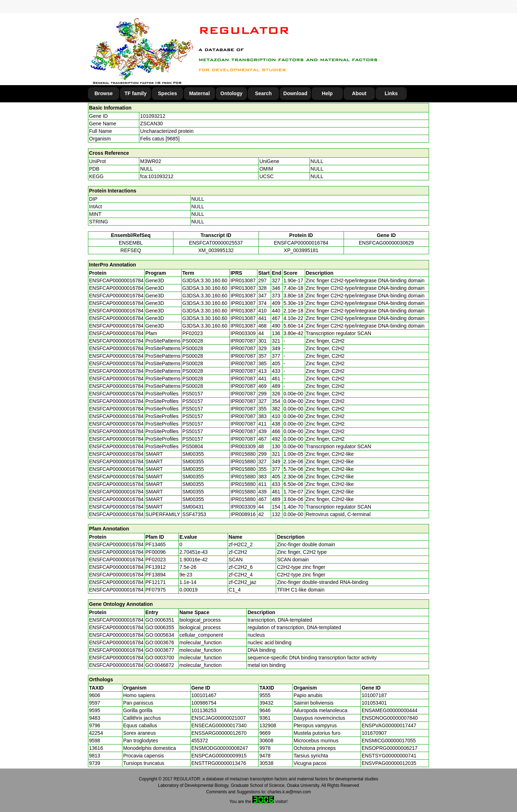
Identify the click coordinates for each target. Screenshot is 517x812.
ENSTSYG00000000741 (389, 756)
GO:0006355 (160, 627)
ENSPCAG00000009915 (219, 756)
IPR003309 (243, 333)
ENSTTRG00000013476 (219, 763)
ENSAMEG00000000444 (390, 710)
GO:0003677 (160, 650)
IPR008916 (243, 514)
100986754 (204, 703)
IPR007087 (243, 341)
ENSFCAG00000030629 (386, 243)
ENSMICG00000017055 (389, 741)
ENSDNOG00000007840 (390, 718)
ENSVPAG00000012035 (389, 763)
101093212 (153, 116)
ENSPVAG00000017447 (389, 725)
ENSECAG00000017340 (219, 725)
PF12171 (156, 582)
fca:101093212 (157, 176)
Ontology (231, 93)
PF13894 (156, 575)
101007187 (374, 695)
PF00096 (156, 552)
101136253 (204, 710)
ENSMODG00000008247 (220, 748)
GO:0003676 (160, 642)
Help (327, 93)
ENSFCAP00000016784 (301, 243)
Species (167, 93)
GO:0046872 (160, 665)
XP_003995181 (301, 250)
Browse (104, 93)
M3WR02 (150, 161)
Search (263, 93)
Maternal (200, 93)
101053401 (374, 703)
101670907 (374, 733)
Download (295, 93)
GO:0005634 (160, 635)
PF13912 (156, 567)
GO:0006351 (160, 620)
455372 (200, 741)
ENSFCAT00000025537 (216, 243)
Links (391, 93)
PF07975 (156, 590)
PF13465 (156, 544)
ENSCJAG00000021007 (219, 718)
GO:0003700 (160, 658)
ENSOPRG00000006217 (390, 748)
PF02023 (156, 560)
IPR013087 (243, 280)
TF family (136, 93)
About (359, 93)
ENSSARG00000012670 (219, 733)
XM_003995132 (216, 250)
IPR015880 (243, 454)
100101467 (204, 695)
